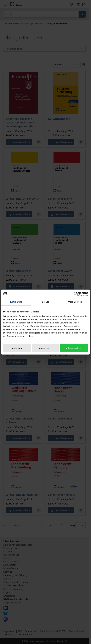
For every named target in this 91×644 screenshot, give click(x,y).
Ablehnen (17, 348)
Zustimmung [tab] (16, 302)
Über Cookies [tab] (75, 302)
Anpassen (46, 348)
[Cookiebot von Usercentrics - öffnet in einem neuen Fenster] (76, 294)
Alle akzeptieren (74, 348)
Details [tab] (46, 302)
